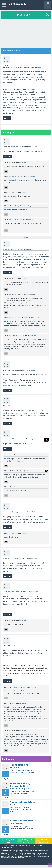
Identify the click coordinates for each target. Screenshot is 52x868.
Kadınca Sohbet (17, 4)
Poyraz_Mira (13, 809)
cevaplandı (34, 147)
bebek (40, 845)
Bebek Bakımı (13, 845)
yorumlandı (25, 163)
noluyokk (32, 792)
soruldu (39, 67)
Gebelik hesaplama (25, 845)
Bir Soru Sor (23, 15)
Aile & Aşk (14, 67)
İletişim (4, 845)
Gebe (34, 845)
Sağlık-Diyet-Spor (24, 826)
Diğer (20, 770)
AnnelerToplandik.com (8, 847)
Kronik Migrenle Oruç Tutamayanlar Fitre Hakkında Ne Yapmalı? (20, 786)
